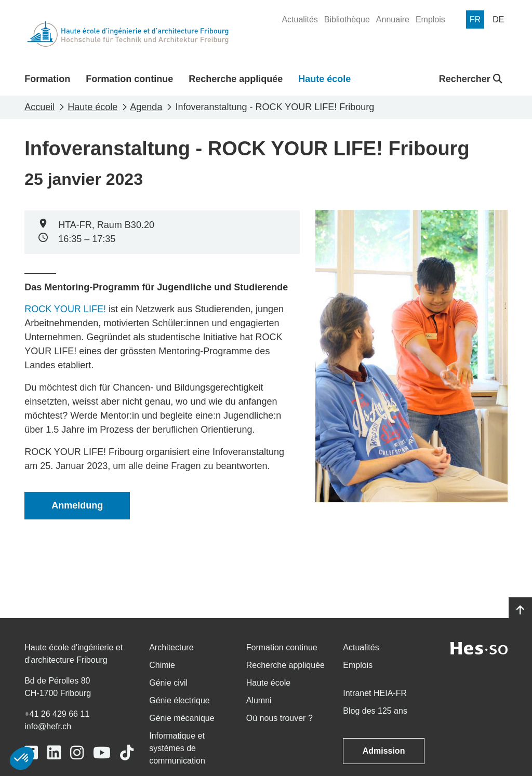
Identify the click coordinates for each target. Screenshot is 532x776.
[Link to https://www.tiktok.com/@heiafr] (127, 753)
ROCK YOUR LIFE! (65, 309)
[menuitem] (300, 20)
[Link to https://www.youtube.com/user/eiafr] (102, 753)
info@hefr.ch (48, 726)
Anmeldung (77, 505)
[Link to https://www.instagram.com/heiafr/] (77, 753)
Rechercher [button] (471, 79)
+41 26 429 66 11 (57, 714)
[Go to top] (520, 610)
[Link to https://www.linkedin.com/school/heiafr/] (54, 753)
